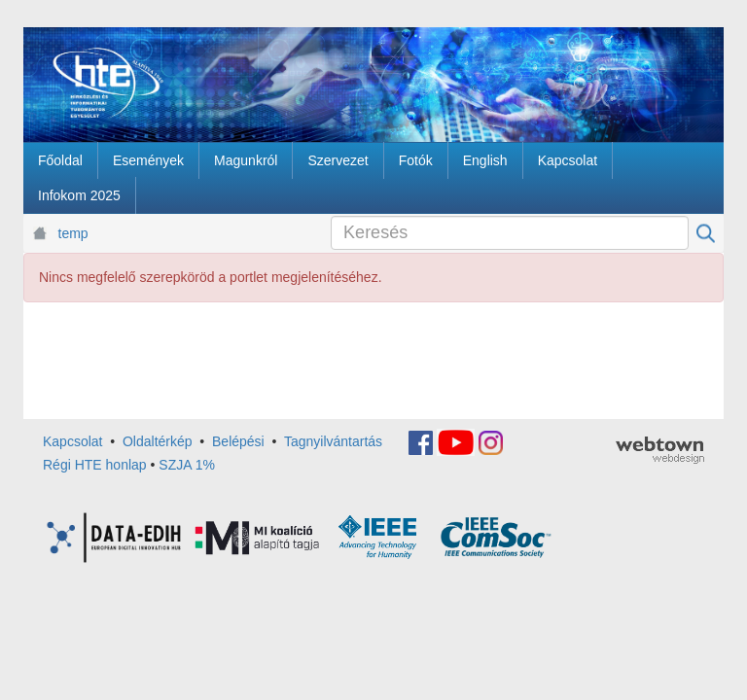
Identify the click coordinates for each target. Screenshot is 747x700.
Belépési (238, 441)
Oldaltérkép (158, 441)
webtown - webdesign (660, 450)
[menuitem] (60, 160)
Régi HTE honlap (95, 465)
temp (73, 233)
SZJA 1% (187, 465)
